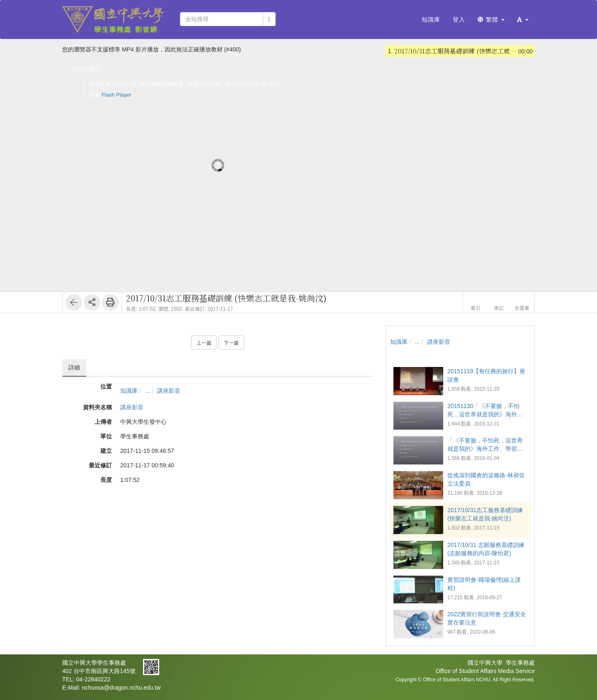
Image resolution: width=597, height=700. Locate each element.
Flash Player (116, 95)
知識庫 (129, 391)
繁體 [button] (491, 19)
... (148, 391)
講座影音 (169, 391)
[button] (523, 19)
